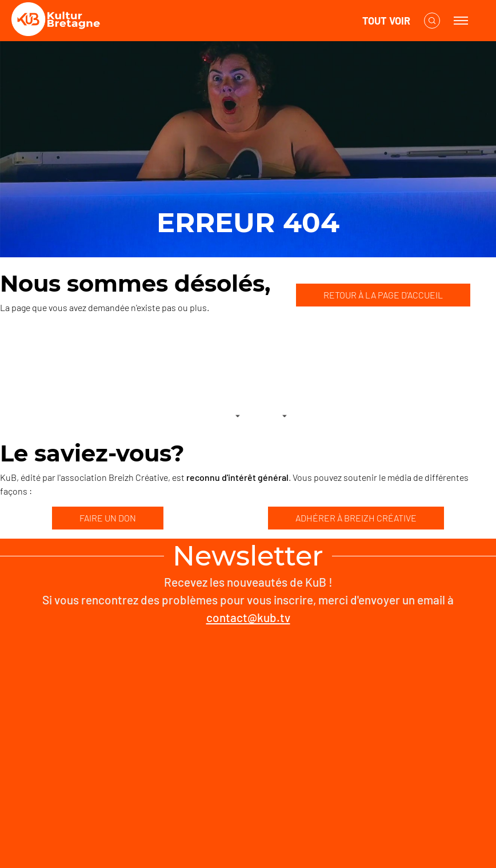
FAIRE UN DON (108, 518)
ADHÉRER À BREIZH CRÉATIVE (356, 518)
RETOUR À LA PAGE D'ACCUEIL (383, 295)
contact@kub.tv (248, 617)
